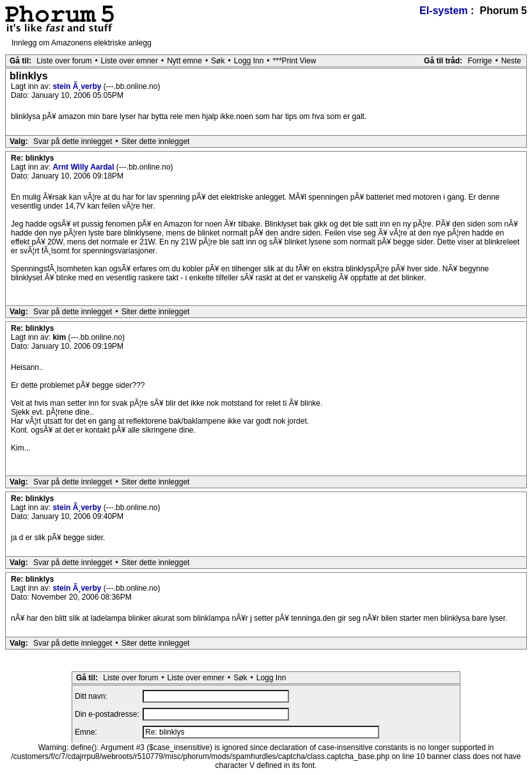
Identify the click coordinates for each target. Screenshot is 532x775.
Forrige (480, 61)
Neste (511, 61)
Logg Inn (249, 61)
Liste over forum (64, 61)
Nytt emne (184, 61)
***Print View (295, 61)
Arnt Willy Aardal (84, 167)
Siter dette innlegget (156, 141)
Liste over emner (129, 61)
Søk (218, 61)
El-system (444, 11)
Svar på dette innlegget (73, 141)
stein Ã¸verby (78, 86)
